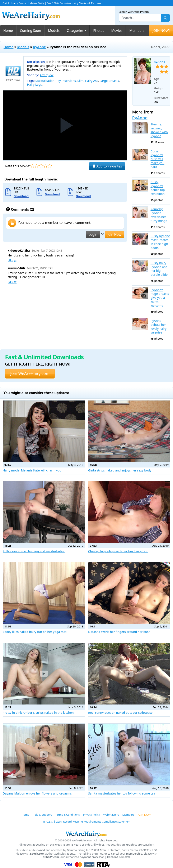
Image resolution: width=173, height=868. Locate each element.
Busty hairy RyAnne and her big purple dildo (159, 269)
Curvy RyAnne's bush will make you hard (158, 159)
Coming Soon (31, 31)
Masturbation (45, 81)
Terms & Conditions (67, 815)
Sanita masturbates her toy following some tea (122, 793)
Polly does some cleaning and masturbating (34, 551)
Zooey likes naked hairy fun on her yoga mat (35, 632)
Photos (99, 31)
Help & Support (42, 815)
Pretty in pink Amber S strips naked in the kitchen (38, 713)
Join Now (114, 234)
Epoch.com (37, 854)
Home (8, 31)
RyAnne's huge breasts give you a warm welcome (160, 298)
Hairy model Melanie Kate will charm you (32, 470)
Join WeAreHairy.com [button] (30, 373)
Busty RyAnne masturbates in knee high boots (160, 242)
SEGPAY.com (51, 857)
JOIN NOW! (161, 31)
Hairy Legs (34, 84)
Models (54, 31)
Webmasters (111, 815)
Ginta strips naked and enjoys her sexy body (120, 470)
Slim (80, 81)
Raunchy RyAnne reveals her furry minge (159, 215)
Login (93, 234)
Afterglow (47, 75)
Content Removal (119, 857)
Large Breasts (109, 81)
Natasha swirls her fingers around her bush (119, 632)
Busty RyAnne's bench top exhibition (158, 188)
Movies (117, 31)
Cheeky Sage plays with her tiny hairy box (118, 551)
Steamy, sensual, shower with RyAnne (159, 130)
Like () (13, 260)
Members (137, 31)
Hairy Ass (92, 81)
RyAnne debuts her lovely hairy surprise (159, 327)
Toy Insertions (66, 81)
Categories (75, 31)
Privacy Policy (91, 815)
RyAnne (39, 47)
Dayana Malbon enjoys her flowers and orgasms (37, 793)
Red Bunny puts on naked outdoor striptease (120, 713)
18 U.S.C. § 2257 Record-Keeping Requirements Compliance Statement (86, 822)
